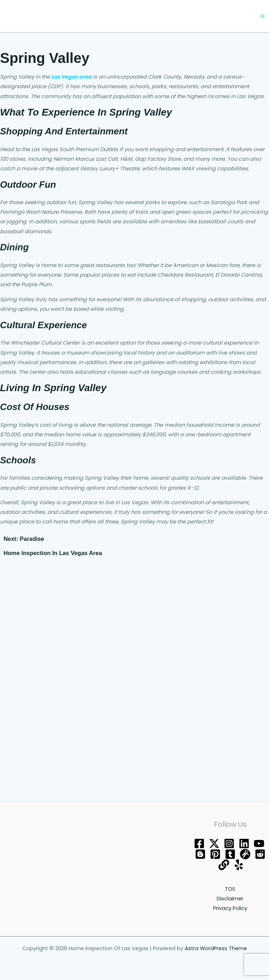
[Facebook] (199, 844)
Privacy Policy (230, 909)
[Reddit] (260, 855)
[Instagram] (229, 844)
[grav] (245, 855)
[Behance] (244, 844)
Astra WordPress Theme (216, 949)
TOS (230, 890)
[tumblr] (230, 855)
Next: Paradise (24, 539)
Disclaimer (230, 899)
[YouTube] (259, 844)
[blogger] (200, 855)
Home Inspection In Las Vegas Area (53, 554)
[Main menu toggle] (262, 17)
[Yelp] (239, 866)
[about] (224, 866)
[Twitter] (214, 844)
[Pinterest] (215, 855)
